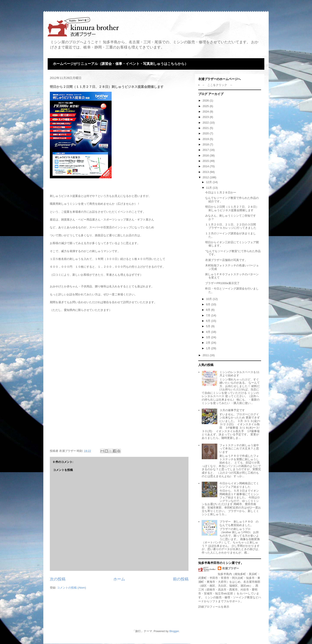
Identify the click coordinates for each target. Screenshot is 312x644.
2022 (206, 123)
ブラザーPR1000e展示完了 (222, 283)
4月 (209, 332)
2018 (206, 144)
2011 (206, 355)
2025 (206, 106)
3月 (209, 337)
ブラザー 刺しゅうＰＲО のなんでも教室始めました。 (239, 523)
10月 (209, 299)
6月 (209, 321)
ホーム (119, 579)
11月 (209, 188)
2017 (206, 150)
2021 (206, 128)
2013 (206, 172)
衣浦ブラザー (231, 568)
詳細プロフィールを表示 (214, 607)
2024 (206, 112)
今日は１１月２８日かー (221, 192)
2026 (206, 101)
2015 (206, 161)
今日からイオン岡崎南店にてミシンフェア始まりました (239, 485)
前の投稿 (181, 579)
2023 (206, 117)
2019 (206, 139)
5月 (209, 326)
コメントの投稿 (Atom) (71, 588)
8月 (209, 310)
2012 (206, 177)
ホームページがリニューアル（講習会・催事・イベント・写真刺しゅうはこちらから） (120, 64)
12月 (209, 182)
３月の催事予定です (232, 410)
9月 (209, 304)
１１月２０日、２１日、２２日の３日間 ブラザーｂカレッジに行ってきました (232, 226)
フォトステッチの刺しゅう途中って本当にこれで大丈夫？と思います (239, 449)
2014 (206, 166)
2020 (206, 133)
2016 (206, 155)
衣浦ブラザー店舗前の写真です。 (226, 260)
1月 (209, 348)
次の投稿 (58, 579)
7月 (209, 315)
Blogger (174, 631)
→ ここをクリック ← (217, 85)
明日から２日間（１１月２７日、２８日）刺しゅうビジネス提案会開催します (232, 208)
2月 (209, 343)
